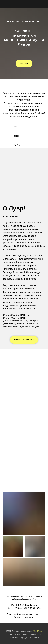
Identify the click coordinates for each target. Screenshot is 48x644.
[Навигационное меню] (44, 4)
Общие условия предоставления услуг (24, 634)
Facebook (19, 617)
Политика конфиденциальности (24, 638)
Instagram (29, 617)
